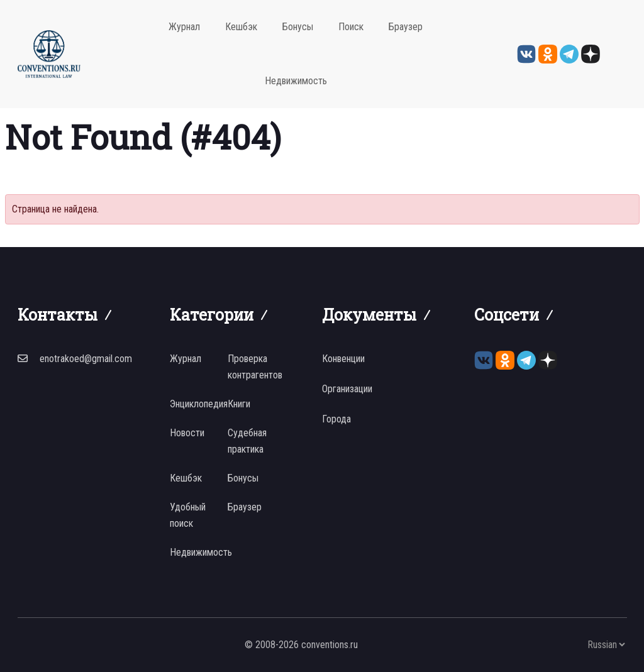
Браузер (406, 27)
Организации (347, 389)
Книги (239, 404)
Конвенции (343, 359)
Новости (187, 433)
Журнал (184, 27)
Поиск (351, 27)
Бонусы (298, 27)
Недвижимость (296, 81)
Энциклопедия (199, 404)
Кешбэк (241, 27)
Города (336, 419)
